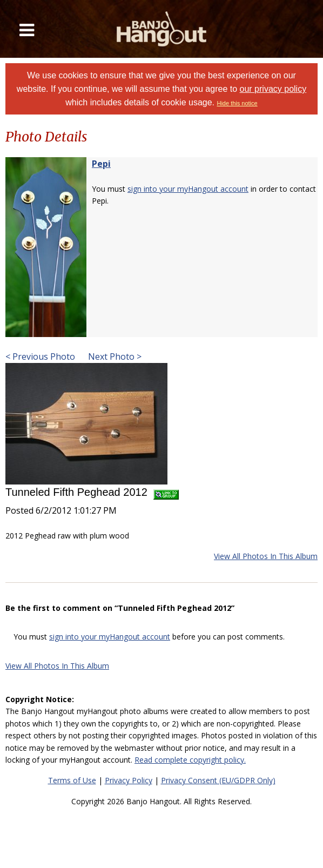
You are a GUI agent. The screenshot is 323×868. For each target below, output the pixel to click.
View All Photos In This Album (266, 556)
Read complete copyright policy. (190, 760)
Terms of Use (72, 780)
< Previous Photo (40, 356)
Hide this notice (237, 103)
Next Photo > (114, 356)
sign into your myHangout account (188, 189)
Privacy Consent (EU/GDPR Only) (218, 780)
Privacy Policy (129, 780)
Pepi (101, 164)
